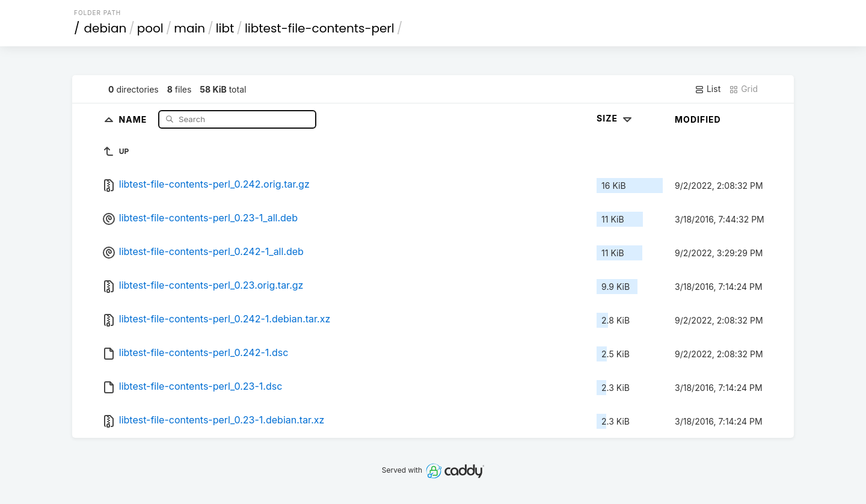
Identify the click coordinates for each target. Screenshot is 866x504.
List (708, 89)
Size (616, 118)
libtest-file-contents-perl (320, 28)
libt (225, 28)
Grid (743, 89)
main (189, 28)
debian (106, 28)
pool (150, 28)
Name (134, 119)
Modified (698, 119)
